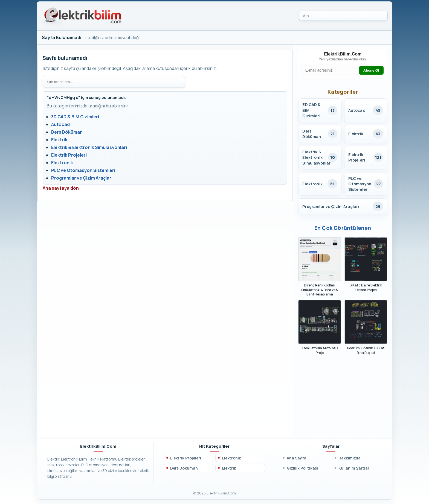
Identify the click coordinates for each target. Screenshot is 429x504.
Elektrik (59, 140)
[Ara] (343, 16)
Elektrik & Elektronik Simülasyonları (89, 147)
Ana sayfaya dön (61, 188)
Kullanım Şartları (354, 469)
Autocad (60, 124)
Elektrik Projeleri (69, 155)
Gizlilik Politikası (302, 469)
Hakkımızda (350, 459)
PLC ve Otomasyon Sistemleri (83, 170)
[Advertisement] (343, 400)
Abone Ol (371, 71)
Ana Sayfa (297, 459)
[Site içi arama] (114, 82)
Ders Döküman (67, 132)
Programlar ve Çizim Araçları (82, 178)
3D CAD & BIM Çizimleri (75, 117)
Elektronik (62, 163)
